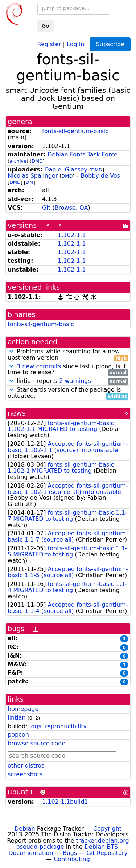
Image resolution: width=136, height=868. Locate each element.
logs (35, 726)
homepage (23, 709)
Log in (75, 44)
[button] (11, 351)
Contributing (72, 859)
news (17, 413)
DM (30, 182)
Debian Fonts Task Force (83, 154)
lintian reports (68, 381)
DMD (37, 161)
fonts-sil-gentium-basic (75, 131)
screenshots (25, 774)
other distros (26, 766)
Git (46, 208)
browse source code (36, 743)
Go (46, 26)
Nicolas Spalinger (33, 176)
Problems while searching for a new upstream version (68, 355)
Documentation (31, 853)
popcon (18, 735)
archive (18, 161)
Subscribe (110, 44)
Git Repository (107, 853)
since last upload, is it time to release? (68, 370)
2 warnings (75, 381)
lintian (17, 718)
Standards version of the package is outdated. (68, 393)
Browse (65, 208)
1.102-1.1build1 (65, 802)
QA (84, 208)
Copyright (107, 829)
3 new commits (39, 366)
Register (49, 44)
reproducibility (66, 726)
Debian (25, 829)
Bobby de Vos (100, 176)
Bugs (70, 853)
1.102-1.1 (72, 235)
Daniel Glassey (66, 169)
